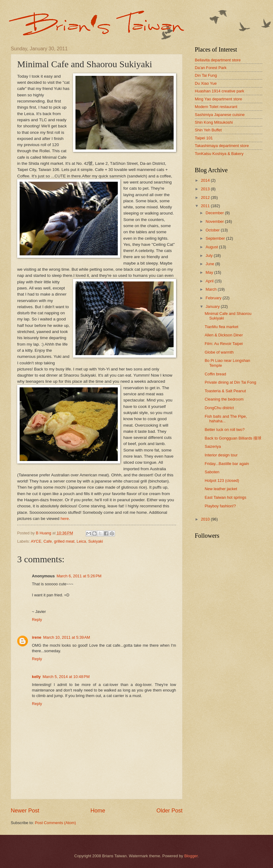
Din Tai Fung (206, 75)
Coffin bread (215, 374)
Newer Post (25, 811)
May (210, 272)
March (211, 289)
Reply (37, 620)
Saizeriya (213, 446)
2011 (206, 206)
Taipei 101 (204, 138)
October (213, 230)
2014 (206, 180)
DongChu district (219, 408)
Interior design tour (221, 455)
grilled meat (64, 541)
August (212, 247)
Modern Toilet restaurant (216, 107)
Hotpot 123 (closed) (222, 480)
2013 (206, 189)
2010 (206, 519)
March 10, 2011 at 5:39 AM (67, 637)
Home (98, 811)
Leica (81, 541)
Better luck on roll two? (225, 430)
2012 (206, 198)
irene (37, 637)
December (215, 213)
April (210, 281)
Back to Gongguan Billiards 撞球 (233, 438)
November (215, 221)
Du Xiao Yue (206, 83)
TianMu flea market (221, 327)
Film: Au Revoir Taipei (224, 344)
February (214, 298)
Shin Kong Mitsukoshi (214, 122)
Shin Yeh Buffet (208, 130)
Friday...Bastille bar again (227, 464)
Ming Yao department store (218, 99)
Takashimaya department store (222, 146)
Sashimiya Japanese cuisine (220, 115)
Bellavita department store (218, 60)
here (65, 519)
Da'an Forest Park (211, 68)
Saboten (212, 472)
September (216, 238)
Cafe (48, 541)
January (213, 306)
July (210, 256)
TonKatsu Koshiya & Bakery (219, 154)
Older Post (169, 811)
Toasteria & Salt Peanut (225, 391)
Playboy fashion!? (220, 506)
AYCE (36, 541)
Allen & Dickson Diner (224, 335)
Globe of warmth (219, 352)
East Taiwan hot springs (225, 497)
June (210, 264)
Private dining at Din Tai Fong (230, 382)
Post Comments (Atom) (56, 823)
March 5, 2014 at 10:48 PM (66, 677)
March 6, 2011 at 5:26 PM (79, 576)
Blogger (191, 856)
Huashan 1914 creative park (219, 91)
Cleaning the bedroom (224, 399)
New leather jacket (221, 489)
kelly (36, 677)
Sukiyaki (96, 541)
